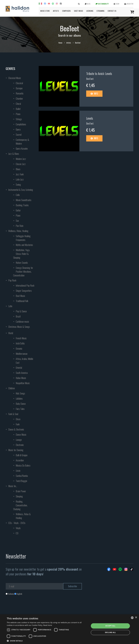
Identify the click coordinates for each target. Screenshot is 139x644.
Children (12, 388)
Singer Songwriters (24, 291)
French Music (21, 338)
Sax (17, 221)
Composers (66, 11)
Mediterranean (22, 354)
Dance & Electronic (16, 429)
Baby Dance (21, 404)
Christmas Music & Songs (19, 327)
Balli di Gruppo (22, 455)
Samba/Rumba (22, 476)
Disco (18, 419)
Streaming (100, 11)
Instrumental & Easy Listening (21, 190)
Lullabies (19, 398)
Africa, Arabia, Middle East (24, 361)
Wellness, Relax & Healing (23, 516)
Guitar (18, 210)
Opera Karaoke (22, 149)
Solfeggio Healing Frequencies (23, 238)
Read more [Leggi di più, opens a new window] (48, 625)
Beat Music (20, 296)
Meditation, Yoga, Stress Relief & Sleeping (22, 254)
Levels (90, 118)
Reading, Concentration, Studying (20, 505)
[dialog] (69, 629)
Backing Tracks (22, 205)
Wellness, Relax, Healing (18, 231)
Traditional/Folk (22, 301)
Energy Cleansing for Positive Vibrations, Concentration (23, 272)
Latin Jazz (20, 179)
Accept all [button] (110, 626)
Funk (18, 424)
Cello (18, 195)
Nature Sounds (22, 263)
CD (17, 533)
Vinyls (18, 528)
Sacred (19, 135)
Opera (18, 129)
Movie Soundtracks (24, 200)
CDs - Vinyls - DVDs (17, 523)
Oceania (19, 348)
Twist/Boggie (21, 481)
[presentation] (26, 606)
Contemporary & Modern (22, 142)
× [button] (136, 618)
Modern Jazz (21, 159)
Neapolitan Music (23, 383)
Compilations (21, 124)
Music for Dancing (16, 450)
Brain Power (21, 491)
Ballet (18, 109)
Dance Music (21, 435)
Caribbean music (22, 322)
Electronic (20, 445)
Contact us (112, 11)
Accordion (20, 460)
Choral (18, 104)
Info (94, 93)
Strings (19, 119)
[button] (47, 641)
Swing (18, 185)
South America (22, 373)
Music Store (45, 11)
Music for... (13, 486)
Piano (18, 114)
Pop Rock (12, 280)
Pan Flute (20, 226)
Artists (56, 11)
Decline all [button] (110, 632)
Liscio (18, 471)
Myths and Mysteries (24, 245)
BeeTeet (90, 79)
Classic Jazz (21, 164)
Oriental (19, 368)
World (11, 333)
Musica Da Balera (23, 465)
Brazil (18, 316)
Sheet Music (79, 11)
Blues (18, 169)
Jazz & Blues (14, 154)
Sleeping (19, 496)
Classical (19, 83)
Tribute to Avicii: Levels (99, 73)
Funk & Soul (13, 414)
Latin (10, 306)
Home (60, 43)
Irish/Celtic (20, 343)
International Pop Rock (25, 285)
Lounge (19, 440)
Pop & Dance (21, 311)
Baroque (19, 88)
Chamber (19, 99)
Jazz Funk (20, 174)
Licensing (90, 11)
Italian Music (21, 378)
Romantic (20, 93)
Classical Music (15, 78)
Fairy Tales (20, 409)
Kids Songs (20, 393)
